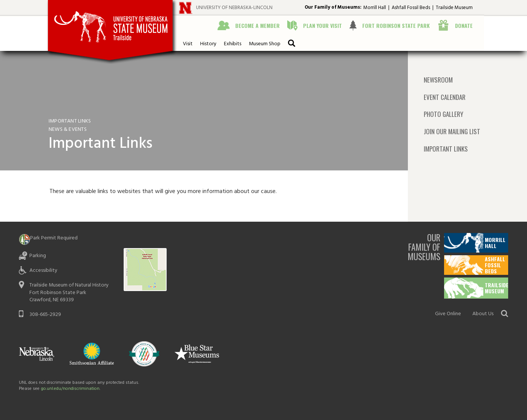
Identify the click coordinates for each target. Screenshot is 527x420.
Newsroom (438, 80)
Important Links (446, 149)
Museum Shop (265, 44)
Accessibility (43, 271)
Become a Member (257, 25)
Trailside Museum (454, 8)
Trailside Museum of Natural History (69, 285)
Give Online (448, 314)
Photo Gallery (444, 114)
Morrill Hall (375, 8)
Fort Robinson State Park (396, 25)
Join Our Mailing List (452, 131)
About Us (483, 314)
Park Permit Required (54, 238)
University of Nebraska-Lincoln (234, 8)
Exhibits (233, 44)
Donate (464, 25)
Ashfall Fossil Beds (411, 8)
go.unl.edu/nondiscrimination (70, 389)
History (208, 44)
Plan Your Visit (322, 25)
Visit (188, 44)
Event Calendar (445, 97)
